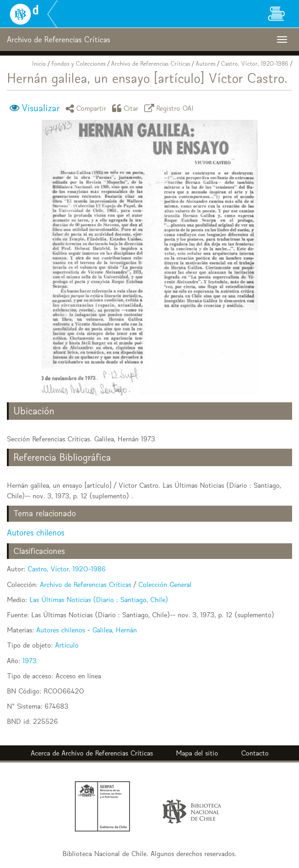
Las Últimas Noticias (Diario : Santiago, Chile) (99, 600)
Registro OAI (170, 108)
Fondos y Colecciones (79, 64)
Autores (206, 64)
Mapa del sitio (197, 753)
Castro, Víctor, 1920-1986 (255, 64)
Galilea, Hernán (115, 630)
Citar (127, 108)
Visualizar (41, 108)
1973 (30, 661)
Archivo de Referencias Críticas (151, 64)
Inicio (39, 64)
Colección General (165, 584)
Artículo (67, 645)
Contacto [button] (255, 753)
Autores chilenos (36, 533)
